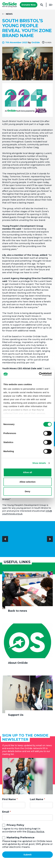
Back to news (18, 611)
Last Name (37, 799)
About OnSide (18, 663)
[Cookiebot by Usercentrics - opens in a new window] (39, 374)
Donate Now (29, 5)
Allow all (27, 472)
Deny (27, 491)
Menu (51, 5)
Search (42, 5)
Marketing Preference (21, 838)
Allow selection (27, 482)
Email (6, 812)
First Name (9, 799)
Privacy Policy (15, 825)
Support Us (16, 715)
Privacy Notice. (36, 832)
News (9, 14)
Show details (39, 463)
